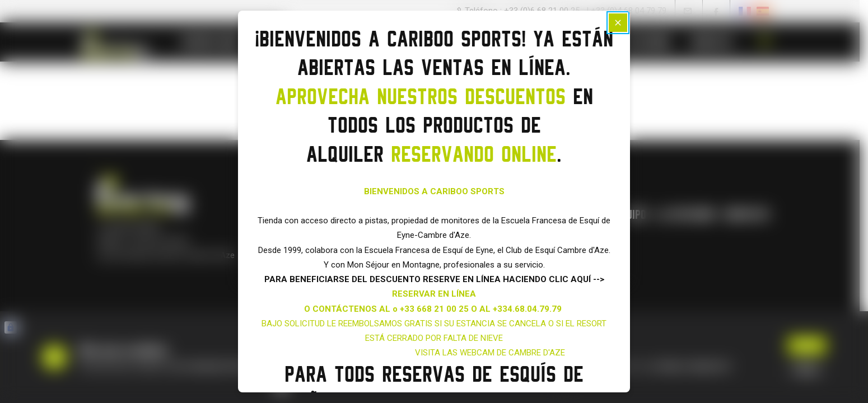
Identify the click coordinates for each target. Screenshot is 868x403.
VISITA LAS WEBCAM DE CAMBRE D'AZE (490, 353)
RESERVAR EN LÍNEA (434, 294)
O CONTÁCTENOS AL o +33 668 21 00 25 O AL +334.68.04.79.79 (434, 309)
